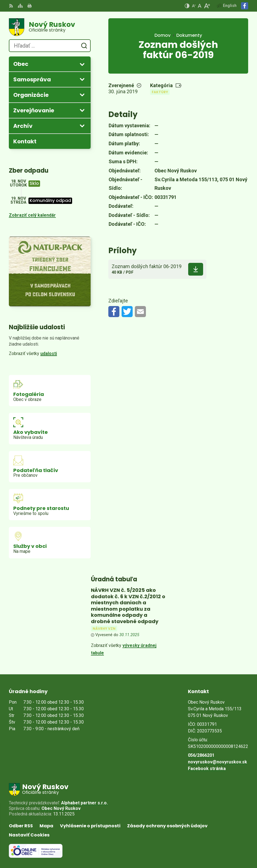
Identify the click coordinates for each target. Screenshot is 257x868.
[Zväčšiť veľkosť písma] (207, 6)
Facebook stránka (207, 769)
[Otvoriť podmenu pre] (82, 64)
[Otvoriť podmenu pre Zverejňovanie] (82, 110)
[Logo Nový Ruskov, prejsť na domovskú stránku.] (50, 27)
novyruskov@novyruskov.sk (217, 762)
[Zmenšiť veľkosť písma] (194, 6)
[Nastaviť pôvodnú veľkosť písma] (200, 6)
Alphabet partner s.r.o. (84, 803)
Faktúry (160, 92)
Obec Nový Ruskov (61, 808)
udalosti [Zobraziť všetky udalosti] (49, 353)
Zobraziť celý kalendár (32, 215)
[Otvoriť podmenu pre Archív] (82, 126)
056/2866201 (201, 755)
